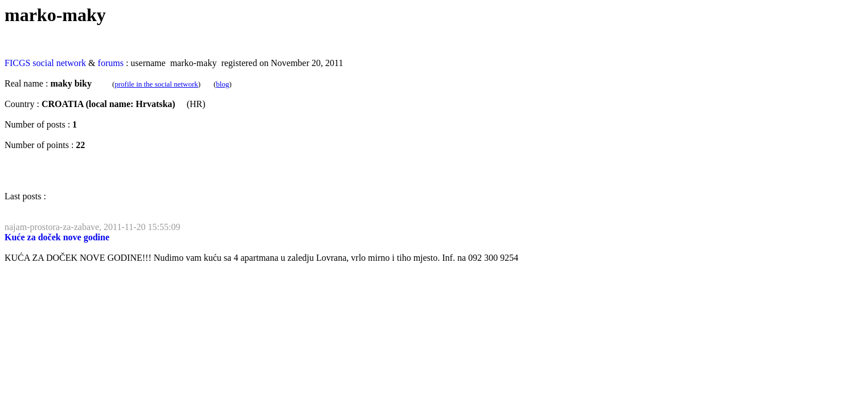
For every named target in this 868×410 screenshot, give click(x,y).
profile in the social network (156, 84)
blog (222, 84)
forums (111, 63)
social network (59, 63)
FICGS (17, 63)
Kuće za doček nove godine (57, 237)
